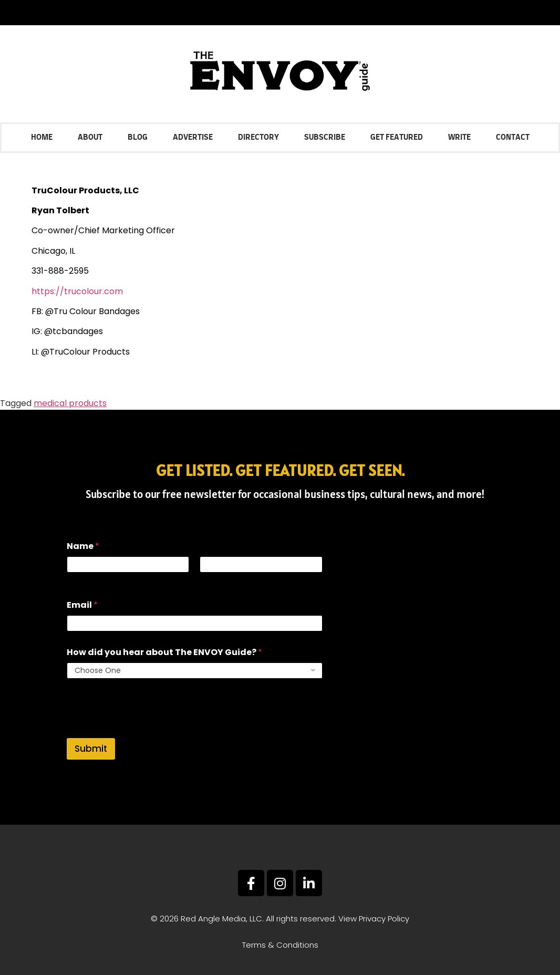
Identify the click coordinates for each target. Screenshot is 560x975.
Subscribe (325, 137)
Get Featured (397, 137)
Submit (91, 749)
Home (42, 137)
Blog (138, 137)
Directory (258, 137)
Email (82, 605)
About (90, 137)
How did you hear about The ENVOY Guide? (164, 652)
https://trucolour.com (77, 291)
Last (208, 580)
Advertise (193, 137)
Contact (513, 137)
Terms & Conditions (280, 945)
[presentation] (147, 731)
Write (459, 137)
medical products (70, 403)
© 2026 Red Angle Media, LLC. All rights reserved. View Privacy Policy (280, 919)
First (74, 580)
